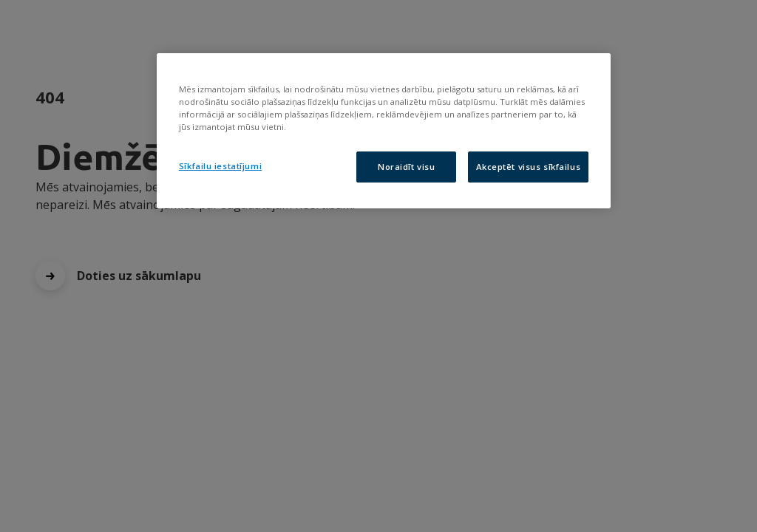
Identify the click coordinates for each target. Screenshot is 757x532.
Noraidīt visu (406, 167)
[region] (384, 131)
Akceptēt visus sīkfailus (529, 167)
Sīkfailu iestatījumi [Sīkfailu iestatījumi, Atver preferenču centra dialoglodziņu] (220, 166)
